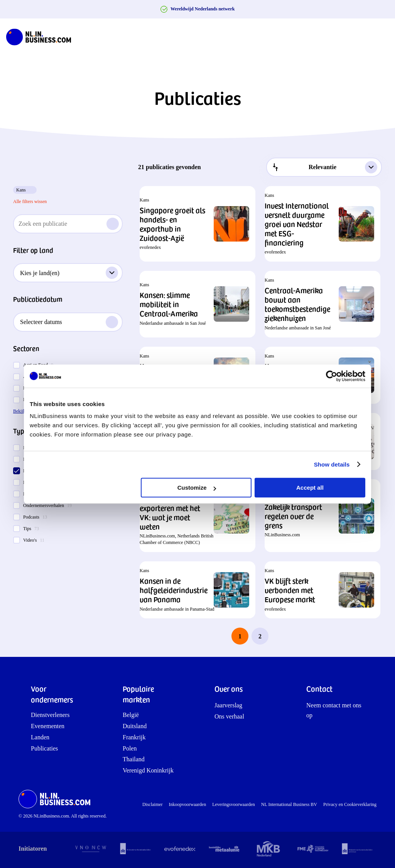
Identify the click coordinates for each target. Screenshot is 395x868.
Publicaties (44, 748)
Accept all (310, 488)
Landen (40, 737)
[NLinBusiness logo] (42, 37)
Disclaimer (153, 804)
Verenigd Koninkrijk (148, 770)
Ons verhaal (229, 716)
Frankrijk (134, 737)
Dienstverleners (50, 715)
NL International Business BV (289, 804)
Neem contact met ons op (334, 710)
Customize (197, 488)
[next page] (280, 636)
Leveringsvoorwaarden (234, 804)
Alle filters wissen (30, 201)
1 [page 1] (240, 636)
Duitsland (135, 726)
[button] (197, 224)
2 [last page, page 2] (260, 636)
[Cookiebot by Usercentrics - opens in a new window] (332, 376)
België (131, 715)
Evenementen (48, 726)
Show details (332, 464)
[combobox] (324, 167)
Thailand (134, 759)
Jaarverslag (228, 705)
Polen (130, 748)
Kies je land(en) (69, 273)
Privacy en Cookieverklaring (350, 804)
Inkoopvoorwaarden (188, 804)
